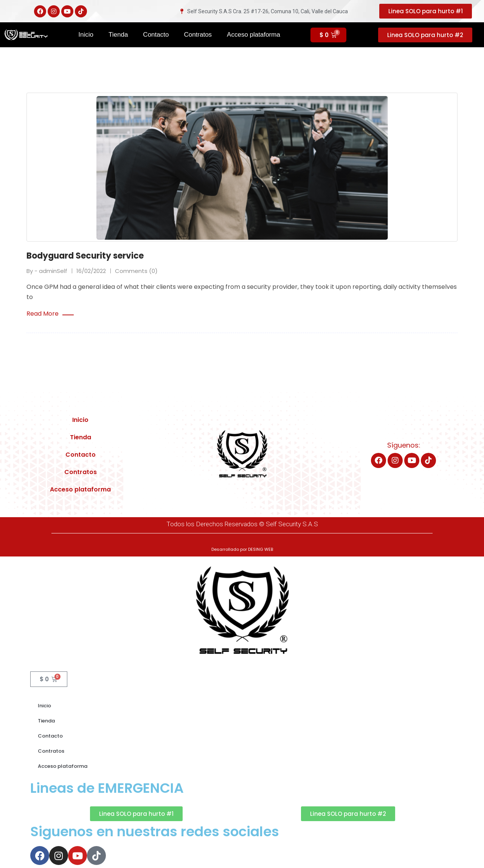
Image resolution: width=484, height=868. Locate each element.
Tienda (118, 35)
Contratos (198, 35)
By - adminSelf (47, 270)
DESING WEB (261, 549)
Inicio (86, 35)
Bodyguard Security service (85, 256)
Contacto (156, 35)
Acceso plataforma (254, 35)
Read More (50, 313)
